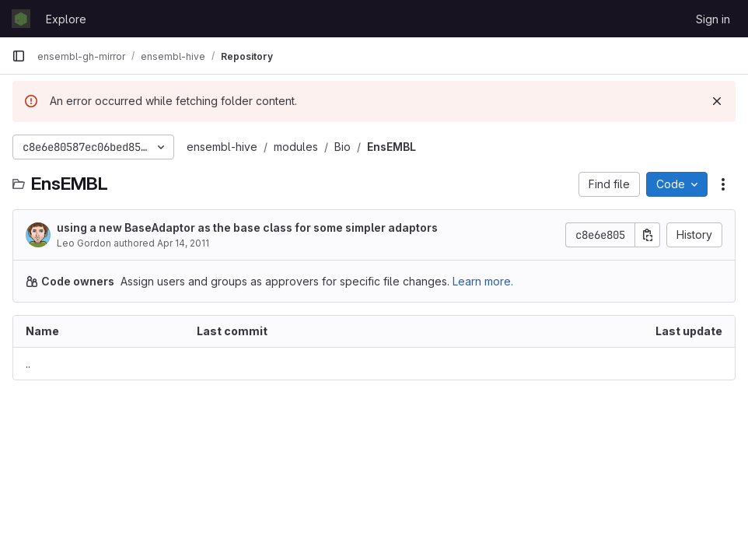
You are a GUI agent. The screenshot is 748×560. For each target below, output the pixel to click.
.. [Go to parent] (28, 364)
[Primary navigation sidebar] (19, 56)
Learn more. (483, 281)
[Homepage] (21, 19)
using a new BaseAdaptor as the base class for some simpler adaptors (247, 227)
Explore (66, 19)
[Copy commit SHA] (648, 235)
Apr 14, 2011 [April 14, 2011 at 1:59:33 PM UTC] (183, 243)
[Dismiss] (717, 101)
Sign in (713, 19)
